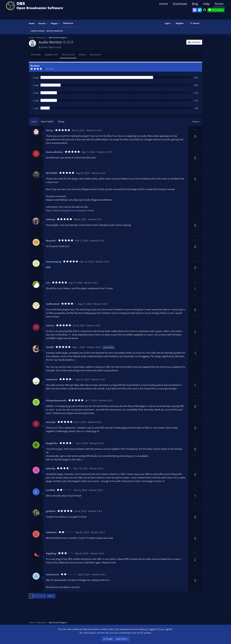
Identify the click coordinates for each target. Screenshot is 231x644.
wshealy (51, 219)
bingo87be (52, 443)
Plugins (54, 23)
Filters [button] (195, 122)
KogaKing (51, 553)
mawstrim (52, 379)
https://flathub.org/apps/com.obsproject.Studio (70, 210)
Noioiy (50, 130)
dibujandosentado (56, 400)
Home (163, 4)
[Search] (195, 23)
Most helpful (47, 121)
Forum (219, 4)
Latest (34, 121)
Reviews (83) (68, 54)
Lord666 (50, 490)
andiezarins (52, 574)
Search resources (55, 31)
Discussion (95, 54)
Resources (68, 23)
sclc (48, 283)
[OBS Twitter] (200, 10)
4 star (36, 85)
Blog (195, 4)
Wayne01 (51, 241)
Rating (61, 121)
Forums (42, 23)
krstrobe (51, 422)
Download (180, 4)
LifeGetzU (51, 532)
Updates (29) (51, 54)
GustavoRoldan (54, 152)
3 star (36, 93)
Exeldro (44, 47)
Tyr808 (50, 347)
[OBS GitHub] (205, 10)
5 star (36, 78)
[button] (47, 23)
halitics (50, 325)
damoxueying (54, 262)
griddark (51, 511)
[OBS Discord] (195, 10)
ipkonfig (50, 468)
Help (206, 4)
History (82, 54)
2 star (36, 101)
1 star (36, 108)
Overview (36, 54)
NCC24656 (52, 173)
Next (50, 596)
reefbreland (53, 304)
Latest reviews (38, 31)
